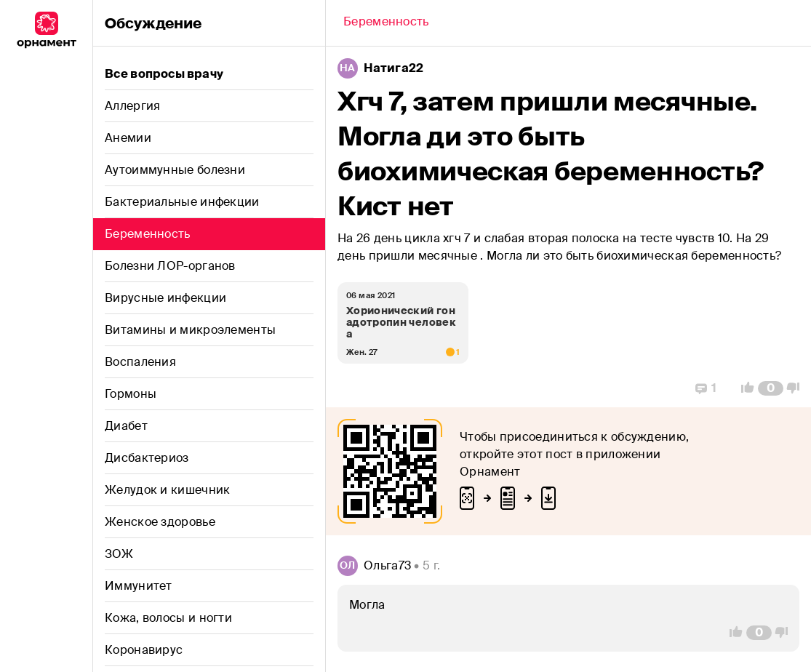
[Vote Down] (797, 388)
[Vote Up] (743, 388)
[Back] (386, 23)
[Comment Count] (771, 388)
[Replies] (706, 388)
